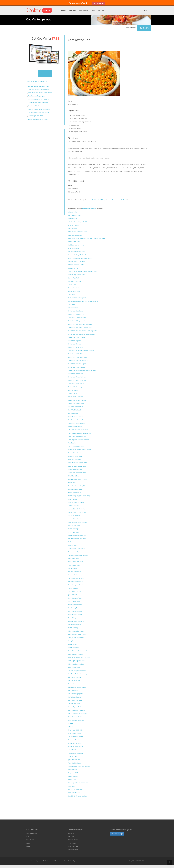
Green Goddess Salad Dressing (77, 466)
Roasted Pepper (73, 618)
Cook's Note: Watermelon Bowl (77, 380)
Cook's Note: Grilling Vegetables (77, 321)
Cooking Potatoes (73, 390)
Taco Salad (71, 727)
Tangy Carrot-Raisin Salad (76, 730)
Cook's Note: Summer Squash (77, 367)
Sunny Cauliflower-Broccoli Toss (77, 714)
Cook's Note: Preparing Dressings (78, 361)
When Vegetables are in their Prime (78, 783)
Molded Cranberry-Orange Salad (77, 535)
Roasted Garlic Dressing (75, 615)
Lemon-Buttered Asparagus (76, 502)
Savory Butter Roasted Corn (76, 638)
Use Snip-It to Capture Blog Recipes (39, 113)
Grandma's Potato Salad (75, 456)
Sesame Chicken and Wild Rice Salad (79, 657)
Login (146, 10)
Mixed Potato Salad (74, 532)
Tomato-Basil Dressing (74, 743)
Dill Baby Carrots (73, 413)
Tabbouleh (71, 723)
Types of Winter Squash (75, 763)
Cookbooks (83, 10)
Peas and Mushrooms (74, 575)
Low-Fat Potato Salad (74, 519)
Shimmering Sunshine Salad (76, 664)
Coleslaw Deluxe (73, 308)
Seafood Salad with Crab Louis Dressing (80, 651)
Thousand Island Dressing (75, 737)
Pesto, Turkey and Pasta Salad (77, 585)
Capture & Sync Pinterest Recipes (38, 103)
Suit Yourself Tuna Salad (75, 700)
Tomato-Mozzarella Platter (75, 747)
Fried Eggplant (72, 443)
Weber (28, 843)
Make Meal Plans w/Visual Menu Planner (40, 93)
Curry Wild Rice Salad (74, 410)
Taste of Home (30, 840)
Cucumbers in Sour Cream (76, 407)
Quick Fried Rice (73, 595)
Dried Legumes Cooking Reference (78, 420)
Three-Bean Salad (73, 740)
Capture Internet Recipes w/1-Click (38, 86)
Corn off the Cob (73, 394)
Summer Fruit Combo (74, 704)
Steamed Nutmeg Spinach (76, 694)
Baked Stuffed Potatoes (75, 235)
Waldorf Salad (72, 780)
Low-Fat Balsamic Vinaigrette (76, 509)
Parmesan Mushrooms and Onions (78, 555)
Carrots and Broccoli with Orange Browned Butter (82, 271)
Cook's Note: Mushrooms (75, 344)
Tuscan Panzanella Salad (75, 753)
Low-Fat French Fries (74, 516)
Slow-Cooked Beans (74, 667)
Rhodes (28, 846)
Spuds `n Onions (73, 690)
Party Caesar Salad (74, 559)
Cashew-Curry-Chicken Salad (77, 275)
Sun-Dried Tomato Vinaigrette (76, 710)
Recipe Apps (47, 861)
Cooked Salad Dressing (75, 387)
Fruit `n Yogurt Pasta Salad (76, 446)
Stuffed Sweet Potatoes (75, 697)
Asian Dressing (72, 219)
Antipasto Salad (72, 212)
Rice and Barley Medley (75, 611)
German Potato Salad (74, 453)
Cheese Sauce (72, 285)
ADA (27, 837)
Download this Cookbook (120, 200)
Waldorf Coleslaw (73, 776)
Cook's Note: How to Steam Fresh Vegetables (81, 334)
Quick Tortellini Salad (74, 601)
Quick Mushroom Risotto (75, 598)
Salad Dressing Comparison (76, 631)
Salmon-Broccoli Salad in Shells (77, 634)
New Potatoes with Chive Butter (77, 539)
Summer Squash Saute (75, 707)
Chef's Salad (72, 295)
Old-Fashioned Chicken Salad (77, 549)
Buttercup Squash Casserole (76, 262)
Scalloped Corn (72, 644)
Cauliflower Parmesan (74, 281)
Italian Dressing (72, 499)
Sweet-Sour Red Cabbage (76, 717)
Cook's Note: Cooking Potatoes (77, 318)
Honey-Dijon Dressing (74, 493)
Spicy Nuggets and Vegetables (77, 687)
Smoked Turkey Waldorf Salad (77, 671)
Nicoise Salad (72, 542)
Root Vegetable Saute (74, 624)
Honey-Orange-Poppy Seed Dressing (79, 496)
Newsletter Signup (73, 840)
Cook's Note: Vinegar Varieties (77, 377)
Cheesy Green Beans (74, 291)
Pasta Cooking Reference (75, 562)
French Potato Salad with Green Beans (79, 433)
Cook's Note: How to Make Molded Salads (80, 328)
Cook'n (63, 10)
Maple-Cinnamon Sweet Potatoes (78, 522)
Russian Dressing (73, 628)
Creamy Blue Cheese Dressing (77, 400)
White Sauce (72, 786)
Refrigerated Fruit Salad (75, 605)
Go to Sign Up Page (117, 834)
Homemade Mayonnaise (75, 489)
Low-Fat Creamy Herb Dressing (77, 512)
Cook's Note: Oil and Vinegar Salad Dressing (81, 351)
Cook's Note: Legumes (74, 341)
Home (28, 861)
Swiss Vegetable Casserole (76, 720)
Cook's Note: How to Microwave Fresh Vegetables (82, 331)
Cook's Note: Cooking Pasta (76, 314)
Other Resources (73, 850)
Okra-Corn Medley (73, 545)
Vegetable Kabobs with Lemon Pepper (79, 766)
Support (101, 10)
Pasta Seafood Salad (74, 565)
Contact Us (71, 833)
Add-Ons (72, 10)
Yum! (93, 10)
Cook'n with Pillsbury (89, 209)
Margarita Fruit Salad (74, 526)
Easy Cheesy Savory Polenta (76, 423)
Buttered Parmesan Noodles (76, 265)
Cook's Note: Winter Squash (76, 384)
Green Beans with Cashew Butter (78, 463)
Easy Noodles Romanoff (75, 427)
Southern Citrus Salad (74, 677)
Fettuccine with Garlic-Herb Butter (78, 430)
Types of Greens (73, 756)
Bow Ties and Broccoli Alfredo (77, 252)
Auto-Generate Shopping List (36, 96)
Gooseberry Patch (31, 833)
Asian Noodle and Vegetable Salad (78, 222)
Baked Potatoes (72, 229)
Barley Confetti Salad (74, 242)
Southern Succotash (74, 681)
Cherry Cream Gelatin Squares (77, 298)
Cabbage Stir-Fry (73, 268)
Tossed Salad (72, 750)
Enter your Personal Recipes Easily (38, 89)
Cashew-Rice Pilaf (73, 278)
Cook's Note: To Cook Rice (76, 374)
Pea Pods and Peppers (75, 572)
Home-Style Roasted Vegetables (77, 486)
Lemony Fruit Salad (74, 506)
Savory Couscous (73, 641)
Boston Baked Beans (74, 248)
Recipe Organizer (36, 861)
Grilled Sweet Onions (74, 476)
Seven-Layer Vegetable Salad (77, 661)
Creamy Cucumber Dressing (76, 403)
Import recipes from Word (35, 116)
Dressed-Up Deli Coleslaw (76, 417)
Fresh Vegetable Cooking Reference (78, 440)
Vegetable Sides (73, 770)
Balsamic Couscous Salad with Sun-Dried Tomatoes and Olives (86, 238)
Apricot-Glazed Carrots (75, 215)
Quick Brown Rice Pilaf (75, 591)
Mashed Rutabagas (74, 529)
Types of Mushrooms (74, 760)
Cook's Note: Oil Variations (76, 347)
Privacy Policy (72, 843)
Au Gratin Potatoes (73, 225)
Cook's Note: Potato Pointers (76, 354)
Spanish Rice (72, 684)
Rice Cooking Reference (75, 608)
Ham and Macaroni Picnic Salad (77, 479)
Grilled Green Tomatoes (75, 469)
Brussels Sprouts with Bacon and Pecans (80, 258)
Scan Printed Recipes (34, 106)
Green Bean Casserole (75, 460)
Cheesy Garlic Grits (74, 288)
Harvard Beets (72, 483)
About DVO (71, 837)
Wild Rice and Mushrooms (76, 789)
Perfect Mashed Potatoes (75, 582)
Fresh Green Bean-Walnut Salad (77, 436)
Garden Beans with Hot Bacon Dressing (79, 450)
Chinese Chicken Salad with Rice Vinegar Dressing (83, 301)
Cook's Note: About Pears (75, 311)
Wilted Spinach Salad (74, 793)
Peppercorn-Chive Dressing (76, 578)
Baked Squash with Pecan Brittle (77, 232)
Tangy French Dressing (75, 733)
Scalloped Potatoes (73, 648)
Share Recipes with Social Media (38, 119)
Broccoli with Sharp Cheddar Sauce (78, 255)
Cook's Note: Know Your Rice (76, 337)
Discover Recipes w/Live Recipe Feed (39, 109)
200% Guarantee (73, 846)
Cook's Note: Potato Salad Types (77, 357)
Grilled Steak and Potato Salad (77, 473)
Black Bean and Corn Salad (76, 245)
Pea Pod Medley (73, 568)
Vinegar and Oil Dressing (75, 773)
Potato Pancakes (73, 588)
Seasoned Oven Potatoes (75, 654)
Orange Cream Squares (75, 552)
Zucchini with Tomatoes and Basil (78, 796)
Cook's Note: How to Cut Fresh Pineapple (80, 324)
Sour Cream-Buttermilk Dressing (77, 674)
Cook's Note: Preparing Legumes (77, 364)
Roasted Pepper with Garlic (76, 621)
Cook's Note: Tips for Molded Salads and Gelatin (82, 370)
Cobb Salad (71, 304)
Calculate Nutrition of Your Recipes (38, 99)
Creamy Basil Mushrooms (75, 397)
